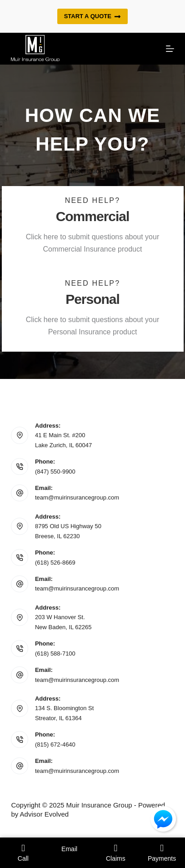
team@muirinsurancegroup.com (77, 497)
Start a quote (93, 16)
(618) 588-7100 (55, 654)
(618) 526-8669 (55, 563)
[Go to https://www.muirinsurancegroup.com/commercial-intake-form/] (93, 227)
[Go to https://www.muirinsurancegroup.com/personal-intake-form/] (93, 310)
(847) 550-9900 (55, 472)
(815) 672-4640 (55, 744)
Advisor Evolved (45, 814)
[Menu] (170, 49)
